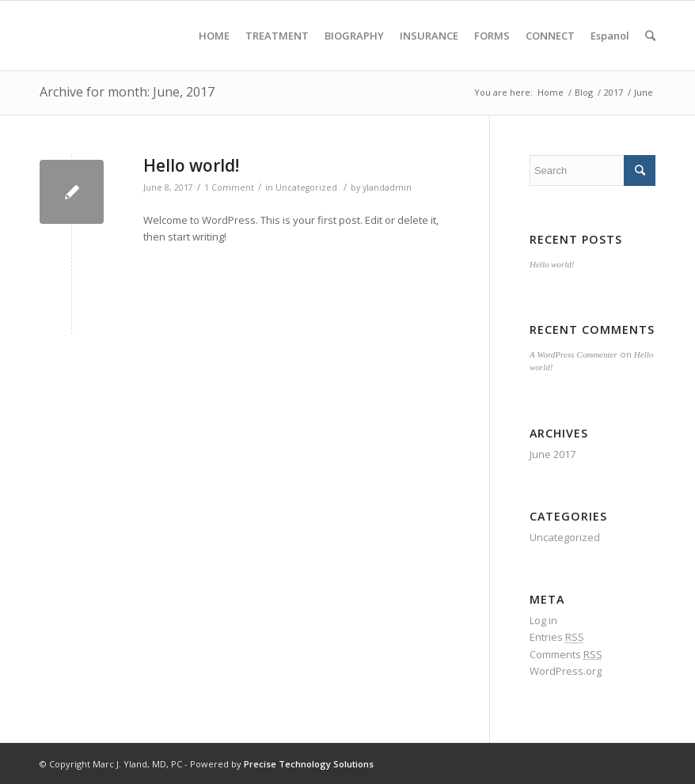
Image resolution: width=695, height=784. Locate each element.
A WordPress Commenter (573, 354)
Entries (557, 637)
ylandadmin (387, 187)
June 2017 (553, 454)
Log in (543, 620)
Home (551, 92)
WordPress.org (566, 671)
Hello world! (191, 165)
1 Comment (229, 187)
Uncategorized (306, 187)
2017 (613, 92)
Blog (584, 92)
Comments (566, 654)
